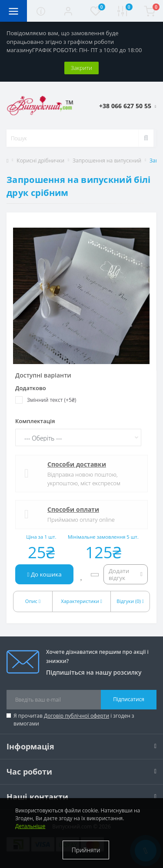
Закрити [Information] (81, 68)
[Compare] (95, 574)
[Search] (146, 138)
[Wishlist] (82, 574)
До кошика (45, 574)
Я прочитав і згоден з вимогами (74, 720)
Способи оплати (73, 509)
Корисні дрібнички (40, 161)
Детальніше (30, 826)
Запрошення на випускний (107, 161)
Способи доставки (77, 464)
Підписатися (129, 699)
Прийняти (86, 850)
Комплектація (35, 421)
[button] (68, 11)
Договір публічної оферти (77, 716)
